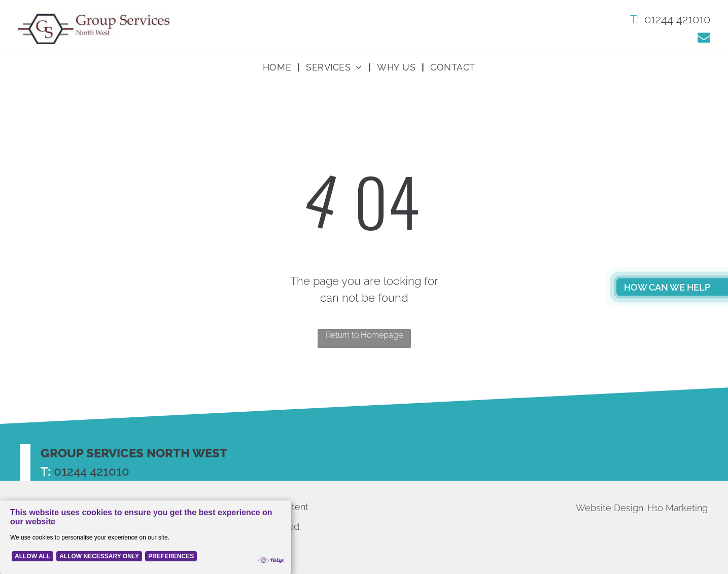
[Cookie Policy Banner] (146, 537)
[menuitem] (278, 67)
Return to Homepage (364, 335)
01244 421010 (92, 471)
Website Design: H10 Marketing (642, 508)
